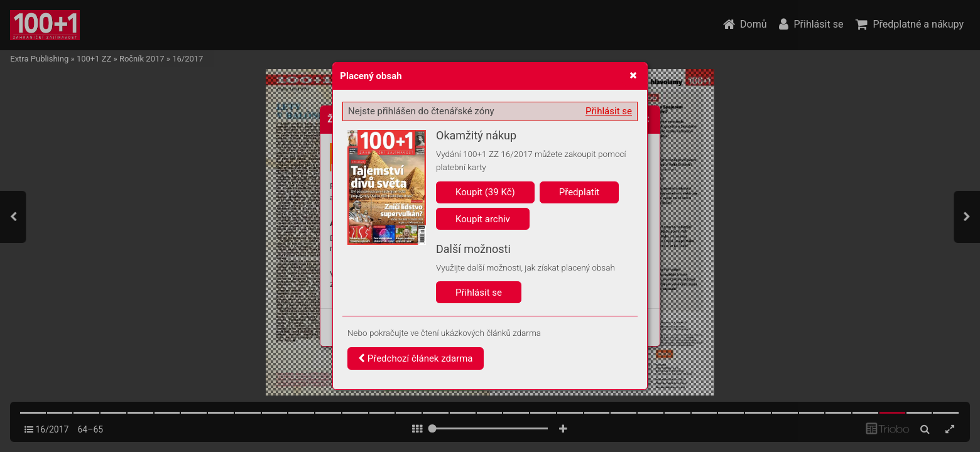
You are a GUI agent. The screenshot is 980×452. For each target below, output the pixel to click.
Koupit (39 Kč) (485, 192)
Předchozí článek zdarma (416, 358)
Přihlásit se (609, 111)
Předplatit (580, 192)
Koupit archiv (483, 219)
